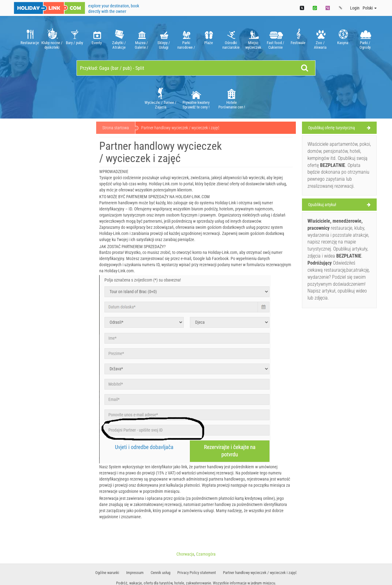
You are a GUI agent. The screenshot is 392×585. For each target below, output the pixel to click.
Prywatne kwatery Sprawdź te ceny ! (196, 98)
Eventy (97, 38)
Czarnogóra (206, 554)
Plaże (208, 38)
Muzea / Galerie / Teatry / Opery (141, 38)
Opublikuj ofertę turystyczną (332, 128)
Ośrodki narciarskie (231, 38)
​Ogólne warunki (107, 573)
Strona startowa (116, 128)
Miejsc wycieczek (253, 38)
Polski (370, 8)
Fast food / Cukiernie (275, 38)
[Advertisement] (53, 215)
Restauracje (30, 38)
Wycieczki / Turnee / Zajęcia (160, 98)
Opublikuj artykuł (322, 205)
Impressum (135, 573)
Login (355, 8)
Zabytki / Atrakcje (119, 38)
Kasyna (343, 38)
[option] (30, 38)
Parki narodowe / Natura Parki (186, 38)
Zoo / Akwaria (320, 38)
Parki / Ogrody (365, 38)
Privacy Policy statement (197, 573)
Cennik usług (160, 573)
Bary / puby (74, 38)
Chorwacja (185, 554)
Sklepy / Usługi (164, 38)
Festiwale (298, 38)
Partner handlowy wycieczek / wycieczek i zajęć (260, 573)
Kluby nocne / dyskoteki (52, 38)
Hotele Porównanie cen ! (232, 98)
